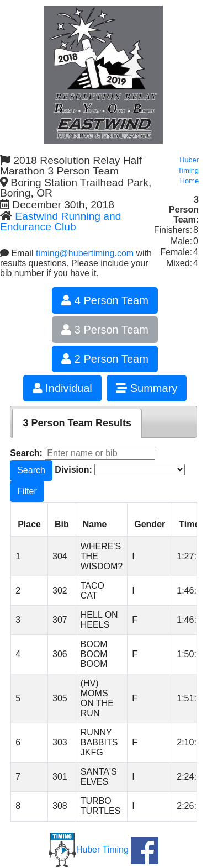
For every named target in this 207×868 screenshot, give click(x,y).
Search (31, 470)
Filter (27, 491)
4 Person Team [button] (105, 300)
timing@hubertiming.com (85, 253)
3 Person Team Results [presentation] (77, 423)
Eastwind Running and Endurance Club (60, 221)
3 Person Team (105, 330)
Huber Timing (89, 850)
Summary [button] (147, 388)
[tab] (77, 423)
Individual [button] (62, 388)
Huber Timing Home (188, 170)
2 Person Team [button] (105, 359)
